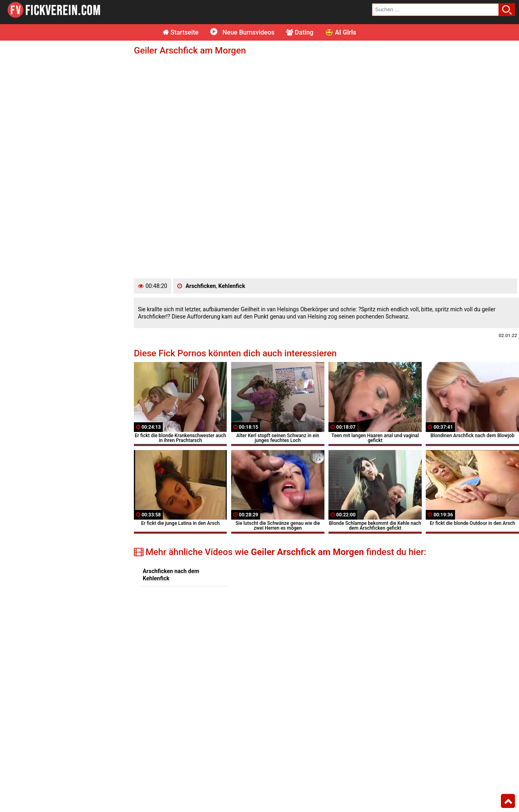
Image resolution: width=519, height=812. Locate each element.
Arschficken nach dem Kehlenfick (171, 575)
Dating (300, 32)
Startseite (181, 32)
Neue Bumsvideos (242, 32)
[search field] (435, 10)
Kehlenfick (232, 286)
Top (508, 801)
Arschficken (200, 286)
